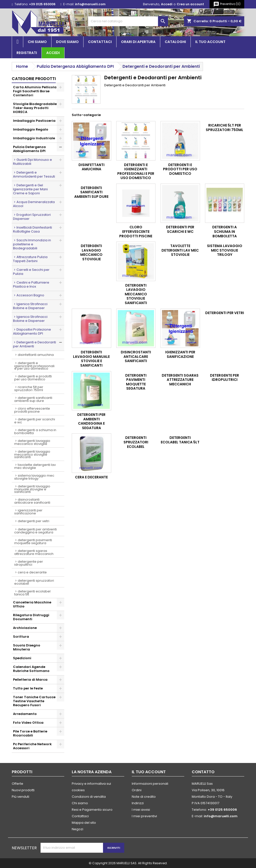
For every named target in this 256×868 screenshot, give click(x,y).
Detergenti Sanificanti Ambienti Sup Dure (33, 399)
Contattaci (100, 42)
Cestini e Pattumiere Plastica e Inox (31, 284)
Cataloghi (175, 42)
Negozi (77, 829)
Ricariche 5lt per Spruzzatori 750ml (29, 388)
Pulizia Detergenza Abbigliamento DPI (29, 149)
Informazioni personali (150, 784)
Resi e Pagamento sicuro (92, 810)
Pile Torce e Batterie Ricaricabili (30, 733)
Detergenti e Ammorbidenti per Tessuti (34, 174)
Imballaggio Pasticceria (34, 121)
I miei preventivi (144, 816)
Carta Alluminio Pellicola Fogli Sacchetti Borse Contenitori (35, 91)
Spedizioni (22, 658)
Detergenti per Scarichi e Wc (35, 421)
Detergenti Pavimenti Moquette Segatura (33, 542)
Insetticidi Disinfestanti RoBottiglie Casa (32, 229)
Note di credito (144, 797)
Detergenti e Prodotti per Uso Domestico (33, 378)
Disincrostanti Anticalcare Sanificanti (32, 501)
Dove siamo (67, 42)
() (227, 4)
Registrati (27, 53)
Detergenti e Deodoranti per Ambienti (34, 344)
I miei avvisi (141, 810)
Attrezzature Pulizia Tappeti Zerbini (30, 259)
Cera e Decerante (32, 572)
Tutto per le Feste (28, 688)
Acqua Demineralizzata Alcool (34, 204)
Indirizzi (138, 803)
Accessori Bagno (30, 295)
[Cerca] (128, 21)
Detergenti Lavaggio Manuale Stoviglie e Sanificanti (32, 489)
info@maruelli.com (90, 4)
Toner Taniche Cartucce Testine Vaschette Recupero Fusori (34, 701)
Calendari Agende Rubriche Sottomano (31, 669)
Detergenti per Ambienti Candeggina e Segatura (35, 531)
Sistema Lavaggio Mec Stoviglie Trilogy (34, 477)
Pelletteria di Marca (30, 680)
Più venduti (20, 797)
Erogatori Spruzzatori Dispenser (32, 217)
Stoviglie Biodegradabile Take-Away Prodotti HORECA (35, 108)
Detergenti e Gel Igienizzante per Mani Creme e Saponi (30, 189)
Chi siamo (37, 42)
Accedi (167, 4)
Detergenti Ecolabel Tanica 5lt (32, 593)
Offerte (17, 784)
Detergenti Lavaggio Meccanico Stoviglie (32, 442)
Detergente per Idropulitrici (29, 563)
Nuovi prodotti (23, 790)
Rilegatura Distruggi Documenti (31, 617)
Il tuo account (210, 42)
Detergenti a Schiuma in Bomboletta (35, 431)
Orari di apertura (138, 42)
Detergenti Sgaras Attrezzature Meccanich (34, 552)
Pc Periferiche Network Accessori (32, 746)
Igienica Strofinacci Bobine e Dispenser (30, 306)
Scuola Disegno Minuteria (27, 647)
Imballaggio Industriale (34, 138)
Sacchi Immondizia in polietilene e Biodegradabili (32, 244)
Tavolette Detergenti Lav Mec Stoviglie (35, 466)
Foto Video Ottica (28, 723)
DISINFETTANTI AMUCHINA (36, 355)
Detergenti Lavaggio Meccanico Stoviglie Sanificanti (32, 454)
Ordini (137, 790)
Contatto (203, 772)
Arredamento (25, 714)
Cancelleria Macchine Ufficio (32, 604)
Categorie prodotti (34, 79)
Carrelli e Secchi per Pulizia (31, 272)
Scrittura (21, 637)
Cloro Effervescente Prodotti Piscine (32, 410)
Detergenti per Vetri (33, 521)
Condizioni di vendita (89, 797)
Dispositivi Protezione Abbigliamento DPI (32, 331)
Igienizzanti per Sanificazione (28, 512)
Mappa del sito (84, 823)
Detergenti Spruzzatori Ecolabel (34, 582)
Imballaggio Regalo (31, 129)
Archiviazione (25, 628)
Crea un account (190, 4)
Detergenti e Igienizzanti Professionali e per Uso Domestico (34, 366)
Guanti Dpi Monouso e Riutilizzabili (32, 162)
